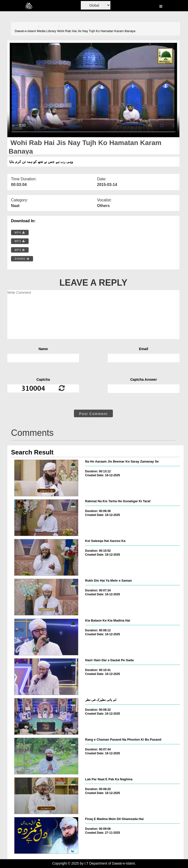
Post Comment (93, 414)
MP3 (20, 241)
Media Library (47, 31)
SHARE (22, 259)
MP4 (20, 233)
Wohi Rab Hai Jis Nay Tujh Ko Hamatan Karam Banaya (96, 31)
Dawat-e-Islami (25, 31)
